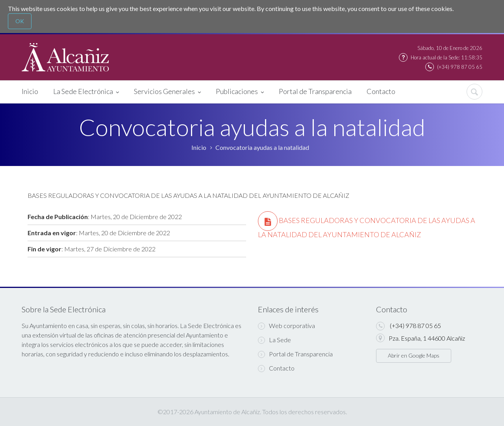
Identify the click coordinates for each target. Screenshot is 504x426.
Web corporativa (286, 326)
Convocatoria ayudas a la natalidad (262, 147)
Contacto (381, 91)
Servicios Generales (167, 92)
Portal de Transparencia (315, 91)
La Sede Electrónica (86, 92)
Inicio (30, 91)
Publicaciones (240, 92)
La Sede (274, 340)
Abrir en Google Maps (414, 355)
